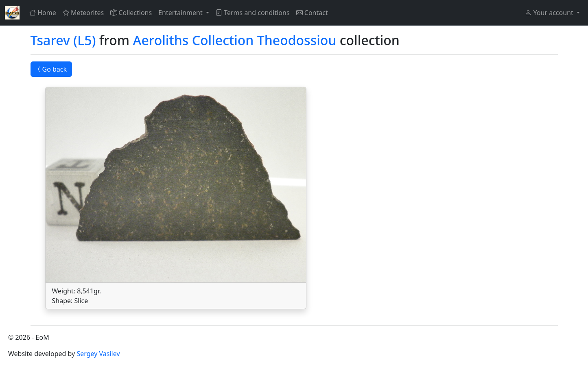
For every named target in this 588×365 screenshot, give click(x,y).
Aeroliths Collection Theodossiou (234, 40)
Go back (51, 69)
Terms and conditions (253, 13)
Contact (312, 13)
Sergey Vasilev (98, 354)
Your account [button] (550, 13)
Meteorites (83, 13)
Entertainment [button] (181, 13)
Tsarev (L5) (63, 40)
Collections (131, 13)
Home (43, 13)
